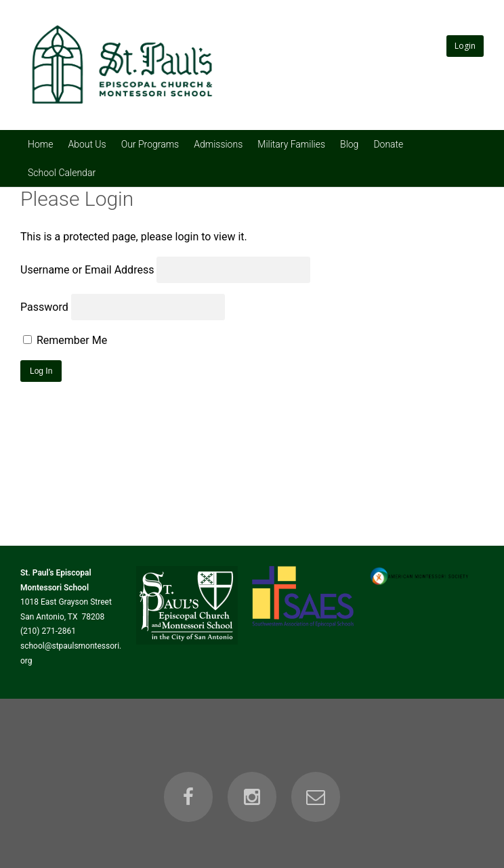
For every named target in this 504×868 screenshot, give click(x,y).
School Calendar (62, 173)
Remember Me (65, 340)
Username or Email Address (87, 270)
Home (40, 144)
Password (44, 307)
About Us (87, 144)
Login (465, 46)
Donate (388, 144)
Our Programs (150, 144)
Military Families (291, 144)
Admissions (218, 144)
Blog (349, 144)
